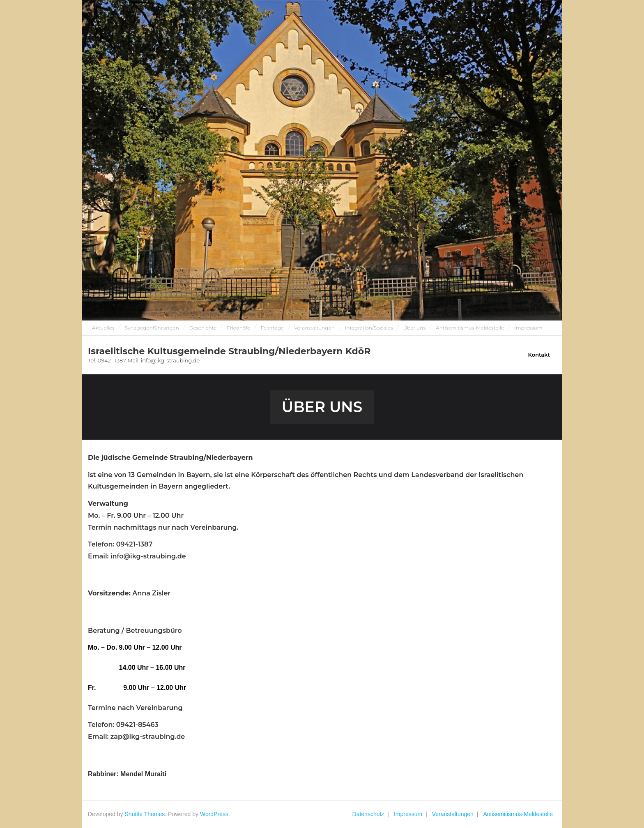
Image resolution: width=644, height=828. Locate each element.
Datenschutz (368, 814)
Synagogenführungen (152, 328)
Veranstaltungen (314, 328)
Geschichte (203, 328)
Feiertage (272, 328)
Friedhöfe (238, 328)
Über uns (414, 328)
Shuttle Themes (145, 814)
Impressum (528, 328)
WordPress (214, 814)
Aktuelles (103, 328)
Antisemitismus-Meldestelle (470, 328)
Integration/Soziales (369, 328)
